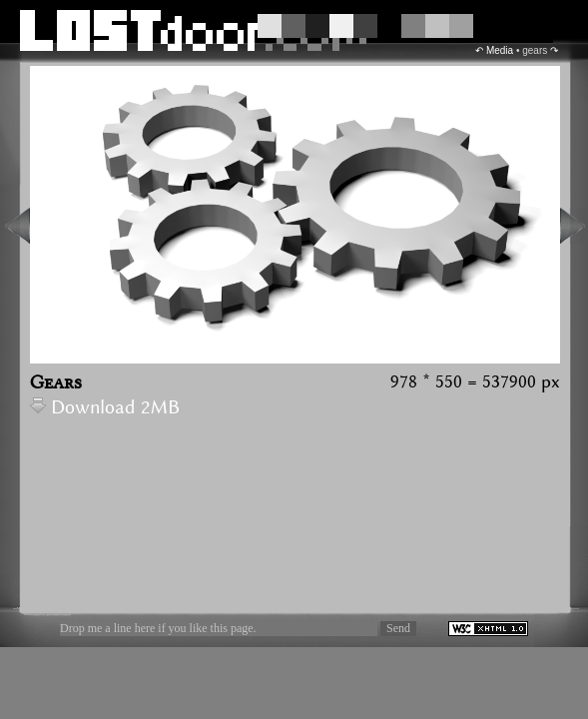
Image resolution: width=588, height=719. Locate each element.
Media (500, 50)
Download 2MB (105, 408)
